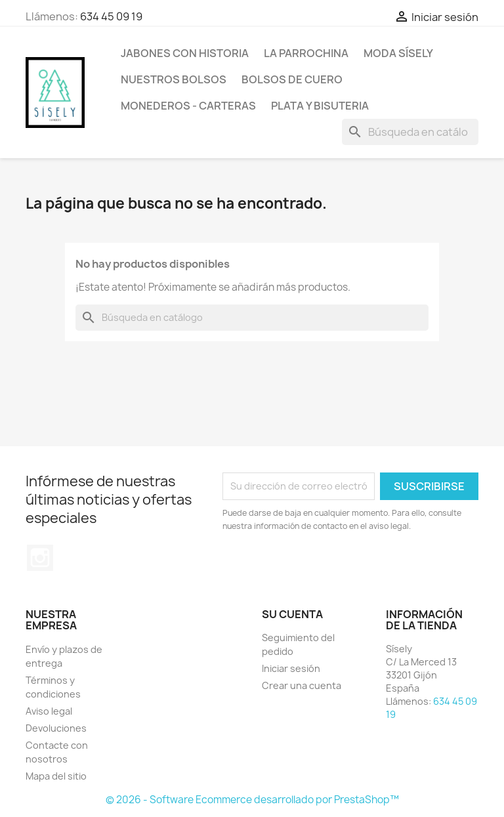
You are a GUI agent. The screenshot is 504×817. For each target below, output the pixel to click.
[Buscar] (410, 132)
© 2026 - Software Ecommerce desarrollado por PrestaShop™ (252, 800)
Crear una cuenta (302, 685)
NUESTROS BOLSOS (174, 79)
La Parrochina (306, 53)
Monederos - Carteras (188, 106)
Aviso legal (49, 711)
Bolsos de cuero (292, 79)
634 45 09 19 (111, 16)
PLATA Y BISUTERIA (320, 106)
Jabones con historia (185, 53)
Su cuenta (292, 614)
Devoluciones (56, 728)
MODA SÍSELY (398, 53)
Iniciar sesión (291, 668)
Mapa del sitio (56, 776)
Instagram (40, 558)
